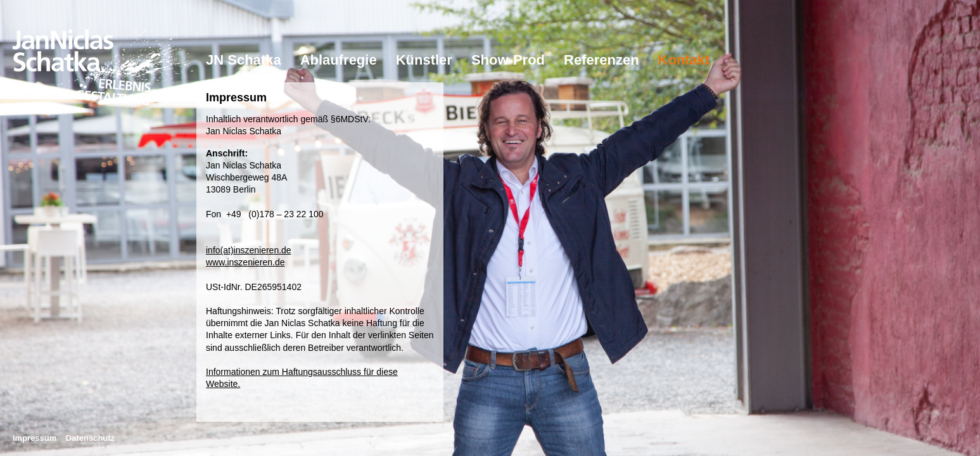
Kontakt (684, 60)
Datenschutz (90, 438)
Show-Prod (508, 60)
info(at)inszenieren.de (249, 250)
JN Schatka (244, 60)
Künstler (424, 60)
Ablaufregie (339, 60)
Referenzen (601, 60)
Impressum (35, 438)
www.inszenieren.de (245, 262)
